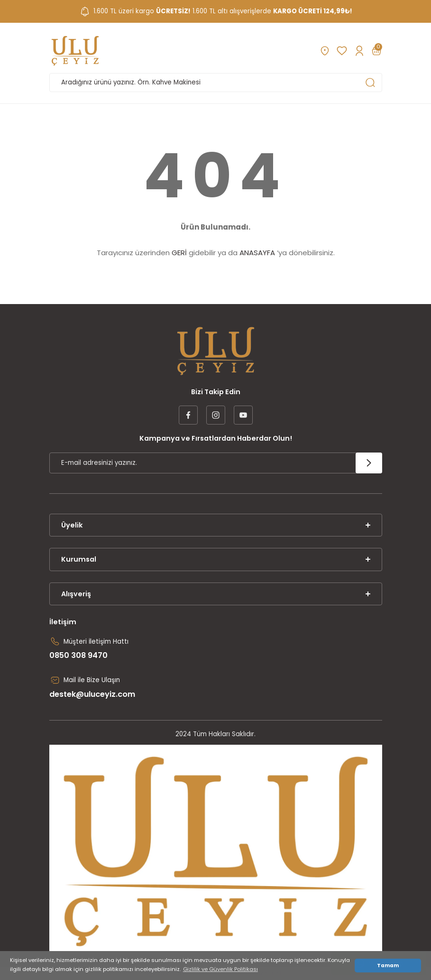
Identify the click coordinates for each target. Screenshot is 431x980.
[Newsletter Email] (216, 463)
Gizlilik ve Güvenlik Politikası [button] (220, 969)
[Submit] (369, 463)
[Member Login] (359, 51)
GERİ (179, 253)
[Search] (216, 83)
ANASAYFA (257, 253)
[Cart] (376, 51)
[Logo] (75, 51)
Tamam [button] (388, 966)
